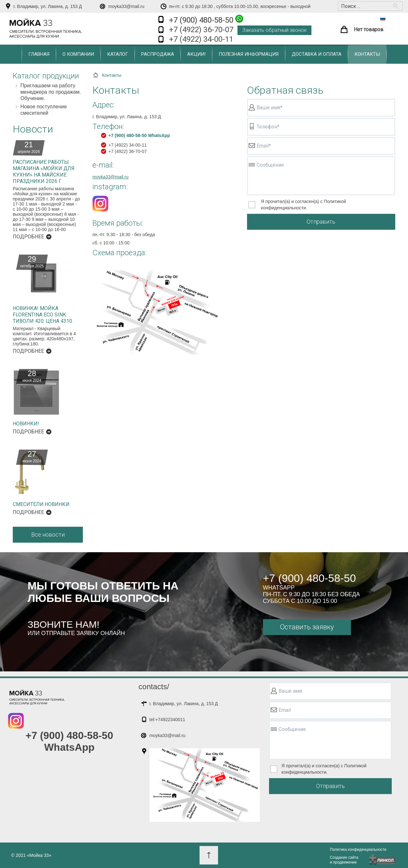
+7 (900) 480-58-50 (206, 20)
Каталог (118, 54)
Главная (39, 54)
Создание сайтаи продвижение (344, 860)
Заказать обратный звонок (274, 30)
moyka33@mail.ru (126, 6)
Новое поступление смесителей (44, 110)
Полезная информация (249, 54)
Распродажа (158, 54)
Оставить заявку (307, 627)
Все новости (48, 535)
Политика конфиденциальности (358, 850)
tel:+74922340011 (168, 720)
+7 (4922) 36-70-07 (201, 30)
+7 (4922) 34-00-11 (201, 39)
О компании (78, 54)
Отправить (321, 222)
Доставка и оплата (317, 54)
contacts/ (154, 687)
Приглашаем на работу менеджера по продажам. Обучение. (51, 92)
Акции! (196, 54)
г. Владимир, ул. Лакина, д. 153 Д (48, 6)
